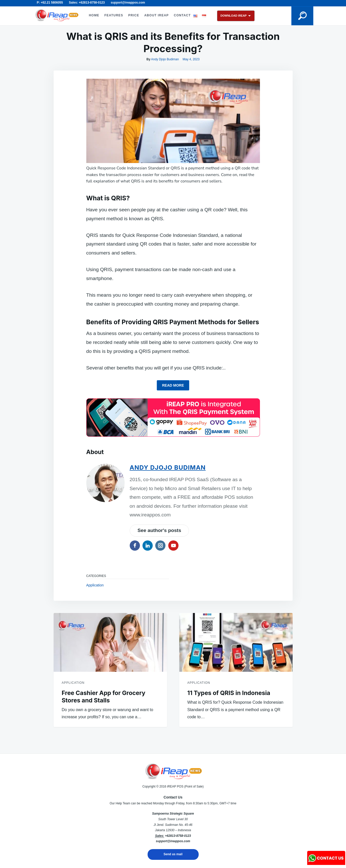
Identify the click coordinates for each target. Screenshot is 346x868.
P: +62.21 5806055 (50, 3)
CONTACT (182, 15)
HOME (94, 15)
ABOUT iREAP (157, 15)
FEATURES (114, 15)
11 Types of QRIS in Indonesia (229, 693)
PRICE (134, 15)
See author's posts (159, 530)
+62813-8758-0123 (178, 836)
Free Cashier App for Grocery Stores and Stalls (104, 697)
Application (95, 585)
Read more (173, 385)
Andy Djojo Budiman (165, 59)
